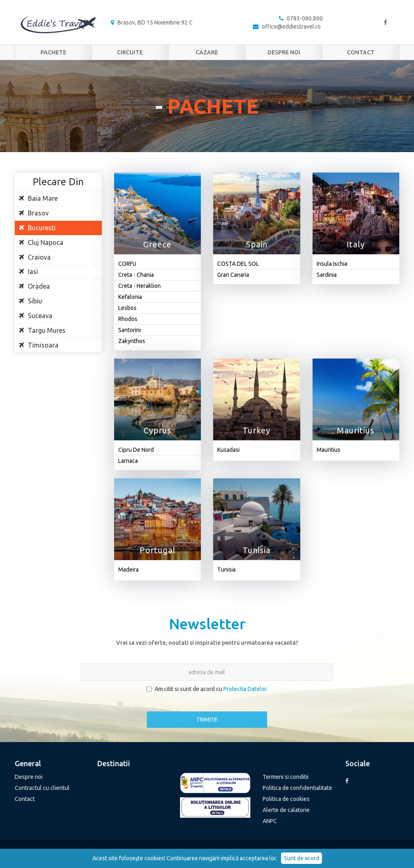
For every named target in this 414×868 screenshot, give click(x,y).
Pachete (53, 52)
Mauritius (328, 450)
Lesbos (127, 308)
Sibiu (30, 301)
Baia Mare (38, 198)
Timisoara (39, 345)
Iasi (28, 271)
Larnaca (128, 461)
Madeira (128, 570)
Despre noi (284, 52)
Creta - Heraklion (139, 286)
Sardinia (327, 275)
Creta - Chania (136, 275)
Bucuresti (37, 228)
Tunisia (226, 570)
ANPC (270, 821)
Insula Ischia (332, 264)
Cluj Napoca (41, 242)
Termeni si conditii (286, 777)
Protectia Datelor (245, 689)
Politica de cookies (286, 799)
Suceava (36, 316)
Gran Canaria (233, 275)
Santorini (129, 330)
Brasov (34, 213)
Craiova (35, 257)
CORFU (127, 264)
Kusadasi (228, 450)
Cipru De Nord (136, 450)
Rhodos (128, 319)
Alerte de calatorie (286, 810)
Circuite (130, 52)
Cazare (207, 52)
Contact (361, 52)
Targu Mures (42, 330)
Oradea (34, 286)
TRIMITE (207, 720)
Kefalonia (130, 297)
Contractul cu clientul (42, 788)
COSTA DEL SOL (238, 264)
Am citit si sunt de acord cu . (207, 689)
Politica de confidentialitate (297, 788)
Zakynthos (132, 341)
